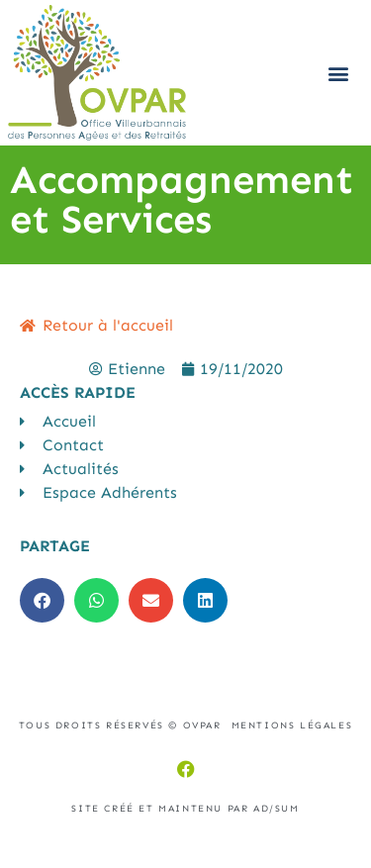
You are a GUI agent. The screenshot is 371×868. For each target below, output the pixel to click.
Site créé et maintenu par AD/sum (185, 809)
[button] (338, 73)
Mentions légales (292, 725)
